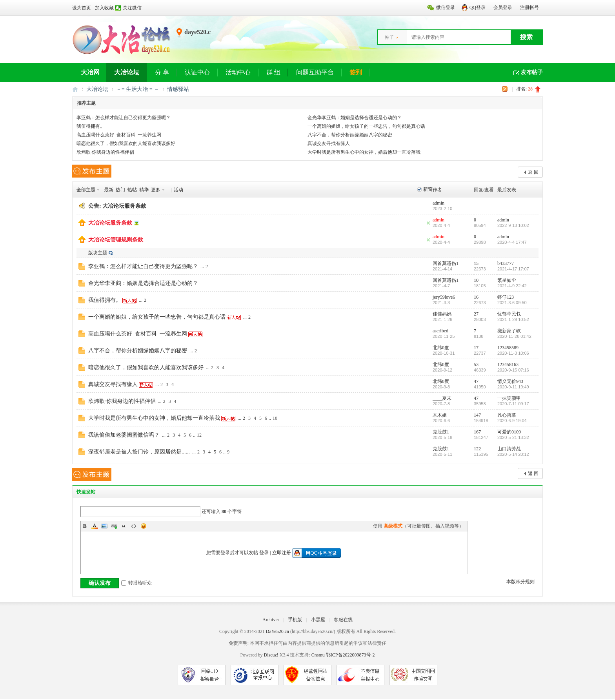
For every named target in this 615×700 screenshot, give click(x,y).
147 (477, 415)
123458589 (508, 348)
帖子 (389, 37)
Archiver (271, 620)
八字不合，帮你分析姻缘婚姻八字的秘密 (350, 135)
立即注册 (282, 553)
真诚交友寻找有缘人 (329, 143)
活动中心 (238, 72)
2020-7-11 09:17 (513, 404)
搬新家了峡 (509, 331)
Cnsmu (319, 655)
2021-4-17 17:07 (513, 269)
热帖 (132, 190)
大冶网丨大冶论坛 (75, 89)
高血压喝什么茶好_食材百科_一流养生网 (119, 135)
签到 (356, 72)
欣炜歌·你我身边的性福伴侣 (105, 152)
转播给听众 (136, 583)
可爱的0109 (509, 432)
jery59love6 (444, 297)
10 (476, 280)
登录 (264, 553)
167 (477, 432)
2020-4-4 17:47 (512, 242)
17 (476, 348)
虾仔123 (506, 297)
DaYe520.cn (277, 631)
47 (476, 381)
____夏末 (442, 398)
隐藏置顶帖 (428, 223)
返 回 (533, 172)
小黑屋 (318, 620)
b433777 (506, 263)
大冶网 (90, 72)
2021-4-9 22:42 (512, 286)
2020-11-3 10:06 (513, 353)
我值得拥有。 (91, 126)
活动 (178, 190)
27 (476, 314)
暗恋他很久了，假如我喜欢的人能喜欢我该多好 (126, 143)
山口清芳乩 (509, 449)
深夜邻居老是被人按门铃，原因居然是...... (139, 452)
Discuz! (271, 655)
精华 (144, 190)
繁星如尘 (507, 280)
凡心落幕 (507, 415)
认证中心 (197, 72)
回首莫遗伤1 (446, 263)
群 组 (273, 72)
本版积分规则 (520, 582)
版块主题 (98, 253)
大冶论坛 (127, 72)
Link (114, 526)
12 (199, 435)
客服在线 (343, 620)
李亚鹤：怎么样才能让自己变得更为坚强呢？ (124, 118)
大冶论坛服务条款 (124, 206)
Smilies (144, 526)
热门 (120, 190)
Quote (124, 526)
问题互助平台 (315, 72)
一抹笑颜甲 (509, 398)
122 (477, 449)
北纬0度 (441, 348)
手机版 (295, 620)
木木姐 (440, 415)
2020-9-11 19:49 (513, 387)
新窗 (428, 189)
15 (476, 263)
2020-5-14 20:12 (513, 454)
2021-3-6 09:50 (512, 303)
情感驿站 (178, 89)
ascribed (440, 331)
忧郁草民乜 (509, 314)
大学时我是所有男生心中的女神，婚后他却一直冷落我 (364, 152)
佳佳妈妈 (442, 314)
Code (134, 526)
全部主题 (86, 190)
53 (476, 365)
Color (95, 526)
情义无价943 (510, 381)
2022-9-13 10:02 (513, 225)
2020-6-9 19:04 (512, 421)
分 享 (162, 72)
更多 (156, 190)
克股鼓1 (441, 432)
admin (439, 203)
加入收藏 (104, 8)
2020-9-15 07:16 (513, 370)
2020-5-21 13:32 (513, 437)
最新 (109, 190)
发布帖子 (532, 72)
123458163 (508, 365)
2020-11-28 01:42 (514, 336)
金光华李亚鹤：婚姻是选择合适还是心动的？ (355, 118)
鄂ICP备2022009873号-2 (350, 655)
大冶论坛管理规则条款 (116, 240)
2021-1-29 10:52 (513, 319)
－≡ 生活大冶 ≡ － (138, 89)
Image (104, 526)
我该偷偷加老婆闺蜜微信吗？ (124, 435)
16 (476, 297)
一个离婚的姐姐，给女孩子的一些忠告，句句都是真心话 (366, 126)
